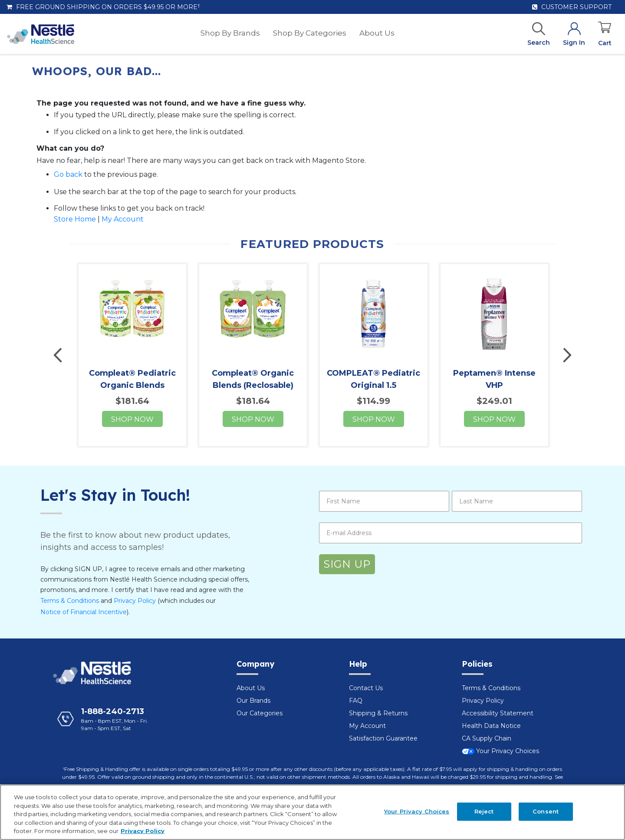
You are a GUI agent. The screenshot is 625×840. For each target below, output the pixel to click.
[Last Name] (517, 501)
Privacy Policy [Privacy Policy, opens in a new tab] (143, 831)
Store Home (75, 219)
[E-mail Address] (451, 533)
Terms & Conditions (70, 601)
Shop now (132, 419)
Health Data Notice (491, 726)
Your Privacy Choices (500, 751)
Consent (546, 811)
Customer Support (572, 7)
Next (566, 355)
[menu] (298, 34)
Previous (59, 355)
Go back (68, 174)
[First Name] (384, 501)
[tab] (286, 669)
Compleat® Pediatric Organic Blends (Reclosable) (132, 385)
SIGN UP (347, 564)
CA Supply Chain (487, 738)
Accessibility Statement (498, 713)
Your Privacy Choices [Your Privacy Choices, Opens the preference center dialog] (417, 811)
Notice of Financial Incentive (84, 612)
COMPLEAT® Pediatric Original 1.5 (373, 379)
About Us (251, 688)
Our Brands (253, 701)
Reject (484, 811)
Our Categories (260, 713)
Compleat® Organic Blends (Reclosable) (253, 379)
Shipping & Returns (378, 713)
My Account (123, 219)
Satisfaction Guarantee (383, 738)
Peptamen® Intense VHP (494, 379)
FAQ (356, 701)
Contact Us (366, 688)
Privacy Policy (135, 601)
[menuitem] (230, 33)
